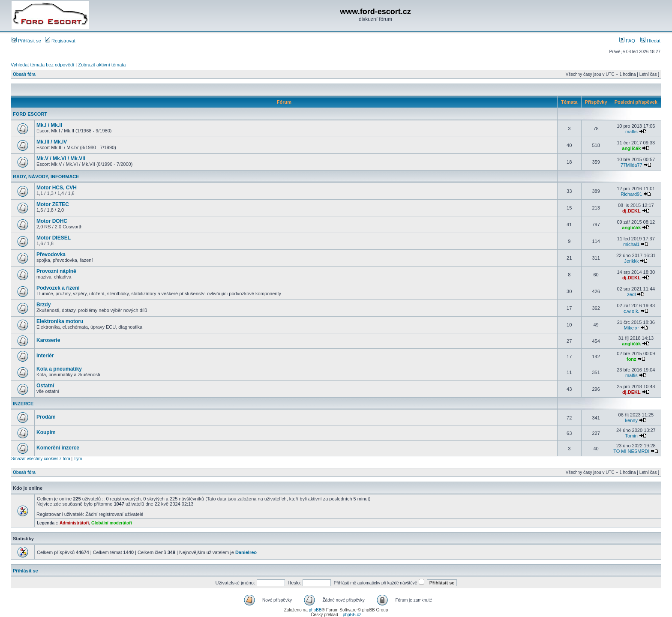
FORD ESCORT (30, 114)
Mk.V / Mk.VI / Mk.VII (61, 159)
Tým (78, 459)
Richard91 (631, 194)
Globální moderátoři (112, 523)
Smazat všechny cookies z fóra (41, 459)
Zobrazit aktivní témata (102, 65)
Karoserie (48, 340)
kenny (631, 420)
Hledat (650, 41)
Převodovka (51, 255)
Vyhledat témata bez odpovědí (42, 65)
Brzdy (43, 305)
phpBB (315, 610)
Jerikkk (631, 261)
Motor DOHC (52, 221)
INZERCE (23, 404)
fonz (631, 359)
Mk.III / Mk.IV (52, 142)
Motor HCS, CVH (57, 188)
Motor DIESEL (54, 238)
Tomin (631, 436)
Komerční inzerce (58, 448)
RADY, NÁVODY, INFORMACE (46, 177)
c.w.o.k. (631, 311)
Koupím (46, 432)
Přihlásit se (26, 41)
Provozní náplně (56, 271)
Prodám (46, 417)
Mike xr (631, 328)
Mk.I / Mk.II (49, 125)
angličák (631, 148)
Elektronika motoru (60, 321)
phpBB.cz (352, 615)
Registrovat (60, 41)
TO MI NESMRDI (631, 451)
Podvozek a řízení (58, 288)
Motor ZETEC (53, 204)
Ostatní (45, 386)
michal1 (631, 244)
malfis (631, 132)
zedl (631, 294)
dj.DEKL (631, 211)
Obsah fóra (24, 74)
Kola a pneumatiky (59, 369)
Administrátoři (74, 523)
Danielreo (246, 552)
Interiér (45, 356)
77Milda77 (631, 165)
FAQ (627, 41)
